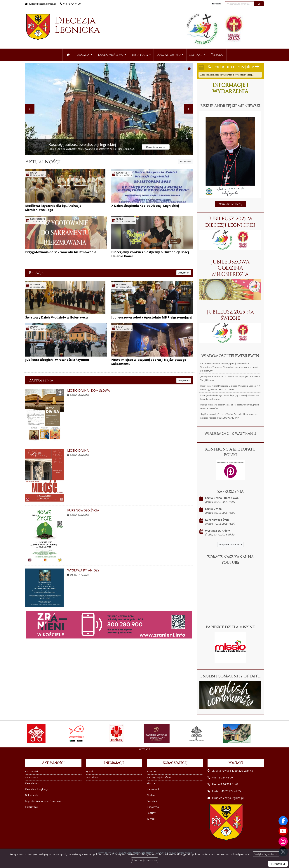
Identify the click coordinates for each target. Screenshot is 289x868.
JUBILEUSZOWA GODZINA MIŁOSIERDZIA (230, 268)
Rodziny (151, 813)
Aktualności (43, 162)
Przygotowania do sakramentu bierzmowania (61, 252)
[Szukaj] (259, 4)
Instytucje (140, 55)
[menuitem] (85, 55)
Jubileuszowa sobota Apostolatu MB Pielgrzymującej (152, 317)
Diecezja (60, 27)
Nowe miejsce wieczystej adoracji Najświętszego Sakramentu (149, 362)
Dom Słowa (92, 777)
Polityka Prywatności (266, 854)
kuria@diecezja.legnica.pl (42, 4)
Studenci (152, 795)
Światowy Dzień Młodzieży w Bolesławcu (56, 317)
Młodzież (152, 783)
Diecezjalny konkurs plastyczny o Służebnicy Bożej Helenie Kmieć (150, 254)
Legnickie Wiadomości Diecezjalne (43, 801)
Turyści (151, 819)
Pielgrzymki (31, 807)
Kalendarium (32, 783)
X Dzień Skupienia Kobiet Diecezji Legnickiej (145, 206)
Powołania (152, 801)
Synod (89, 772)
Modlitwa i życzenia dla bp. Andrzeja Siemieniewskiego (53, 208)
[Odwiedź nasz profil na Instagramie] (283, 841)
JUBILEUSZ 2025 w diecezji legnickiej (230, 222)
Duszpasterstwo (169, 55)
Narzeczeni (153, 789)
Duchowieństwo (111, 55)
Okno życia (153, 807)
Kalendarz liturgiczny (36, 789)
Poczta (216, 4)
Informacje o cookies (145, 860)
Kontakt (196, 55)
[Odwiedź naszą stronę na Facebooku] (283, 821)
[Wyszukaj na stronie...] (240, 4)
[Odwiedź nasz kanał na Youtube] (283, 831)
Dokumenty (32, 795)
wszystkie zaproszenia (230, 544)
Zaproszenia (41, 380)
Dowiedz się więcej (230, 204)
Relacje (36, 273)
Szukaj (217, 55)
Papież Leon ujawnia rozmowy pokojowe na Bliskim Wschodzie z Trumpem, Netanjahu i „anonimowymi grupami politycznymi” (229, 367)
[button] (185, 69)
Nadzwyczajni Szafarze (159, 777)
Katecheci (152, 772)
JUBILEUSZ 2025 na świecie (230, 315)
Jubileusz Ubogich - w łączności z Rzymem (57, 360)
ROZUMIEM (278, 864)
